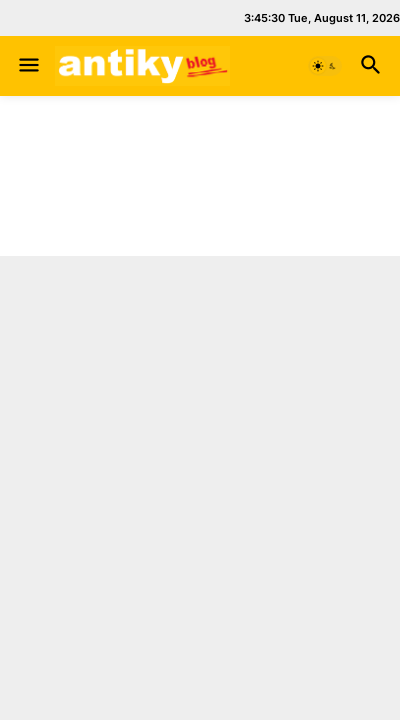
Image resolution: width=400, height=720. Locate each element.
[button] (27, 66)
